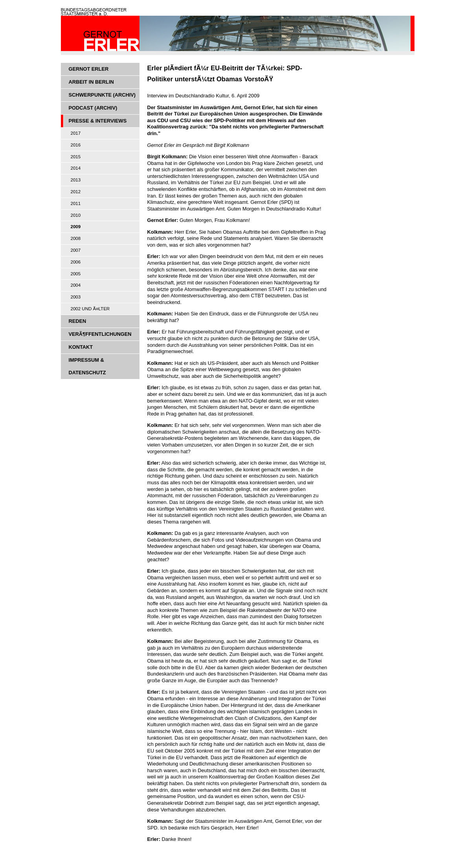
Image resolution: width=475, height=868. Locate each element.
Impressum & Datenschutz (87, 366)
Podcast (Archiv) (93, 108)
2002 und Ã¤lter (90, 309)
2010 (76, 215)
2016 (76, 145)
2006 (76, 262)
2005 (76, 274)
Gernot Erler (89, 69)
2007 (76, 250)
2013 (76, 180)
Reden (78, 321)
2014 (76, 168)
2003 (76, 297)
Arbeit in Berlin (91, 82)
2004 (76, 285)
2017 (76, 133)
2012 (76, 192)
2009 (76, 227)
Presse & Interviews (98, 121)
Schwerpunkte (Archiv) (102, 95)
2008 (76, 238)
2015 (76, 157)
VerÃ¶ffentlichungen (100, 334)
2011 (76, 203)
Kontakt (81, 347)
